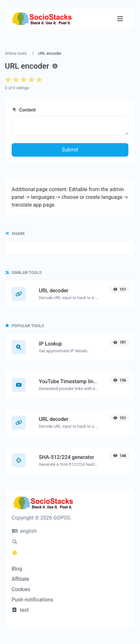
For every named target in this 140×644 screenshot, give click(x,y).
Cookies (21, 589)
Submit (70, 150)
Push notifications (32, 600)
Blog (17, 569)
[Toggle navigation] (120, 19)
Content (24, 110)
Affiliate (20, 579)
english (24, 531)
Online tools (16, 53)
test (20, 610)
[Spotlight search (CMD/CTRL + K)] (15, 542)
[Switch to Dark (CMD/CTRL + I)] (15, 553)
